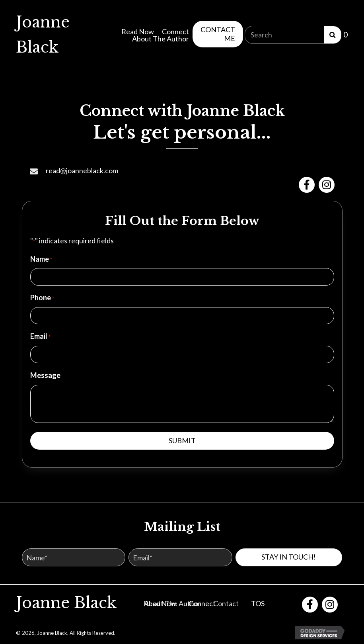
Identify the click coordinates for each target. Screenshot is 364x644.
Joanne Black (66, 603)
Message (45, 375)
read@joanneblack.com (82, 170)
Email (40, 337)
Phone (42, 298)
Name (41, 259)
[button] (218, 34)
